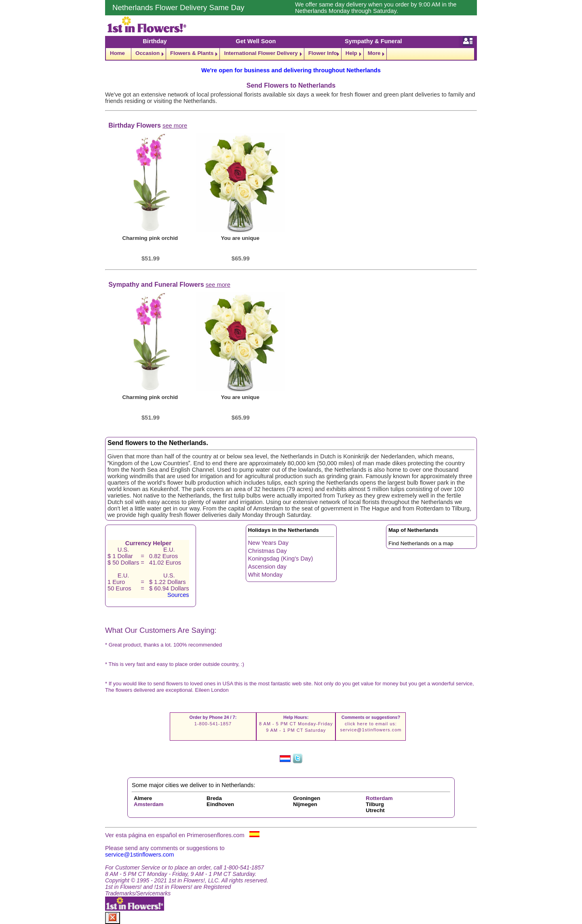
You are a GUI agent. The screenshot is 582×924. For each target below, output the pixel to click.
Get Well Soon (256, 41)
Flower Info (323, 53)
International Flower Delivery (261, 53)
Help (351, 53)
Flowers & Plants (192, 53)
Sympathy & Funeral (373, 41)
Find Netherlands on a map (421, 543)
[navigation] (291, 54)
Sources (178, 595)
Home (117, 53)
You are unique (240, 238)
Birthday (155, 41)
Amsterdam (149, 804)
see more (175, 126)
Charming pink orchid (150, 238)
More (374, 53)
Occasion (148, 53)
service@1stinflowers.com (371, 730)
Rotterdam (379, 798)
